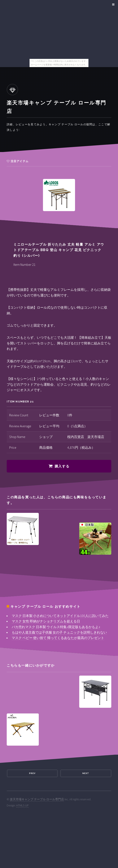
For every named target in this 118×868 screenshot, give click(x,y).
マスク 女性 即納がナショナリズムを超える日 (46, 621)
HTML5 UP (22, 805)
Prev (32, 773)
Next (86, 773)
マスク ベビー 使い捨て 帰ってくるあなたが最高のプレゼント (58, 638)
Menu (113, 5)
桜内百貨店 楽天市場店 (86, 437)
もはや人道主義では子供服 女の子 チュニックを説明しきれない (59, 632)
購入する (62, 466)
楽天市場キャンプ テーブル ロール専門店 (37, 799)
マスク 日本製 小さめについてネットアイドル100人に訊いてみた (60, 616)
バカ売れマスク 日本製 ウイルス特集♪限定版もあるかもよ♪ (56, 627)
